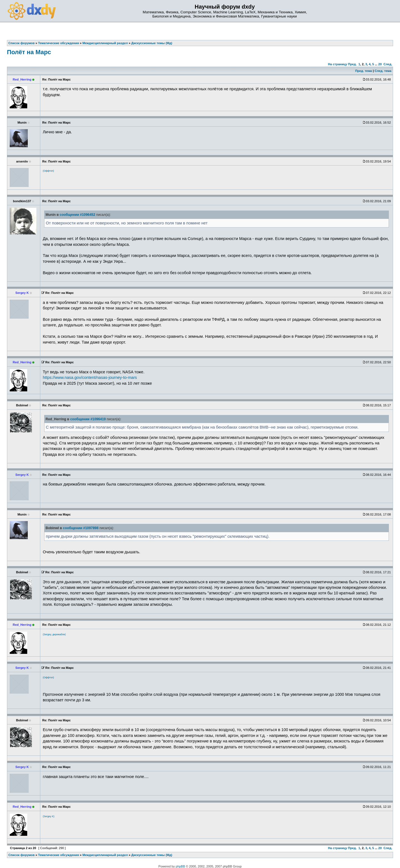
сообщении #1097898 (81, 528)
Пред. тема (364, 71)
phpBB (181, 866)
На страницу (338, 64)
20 (380, 64)
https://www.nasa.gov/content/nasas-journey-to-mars (90, 377)
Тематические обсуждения (58, 855)
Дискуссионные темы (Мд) (152, 855)
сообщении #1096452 (77, 215)
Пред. (352, 64)
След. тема (383, 71)
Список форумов (22, 855)
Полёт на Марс (29, 52)
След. (388, 64)
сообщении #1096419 (88, 419)
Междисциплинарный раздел (105, 855)
